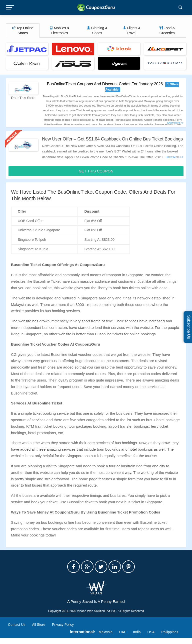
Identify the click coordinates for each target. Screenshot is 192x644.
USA (151, 638)
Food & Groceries (167, 30)
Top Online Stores (23, 30)
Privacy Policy (63, 631)
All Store (39, 631)
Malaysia (106, 638)
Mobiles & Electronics (59, 30)
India (137, 638)
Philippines (170, 638)
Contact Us (17, 631)
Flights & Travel (131, 30)
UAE (123, 638)
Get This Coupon (96, 177)
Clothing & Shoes (97, 30)
